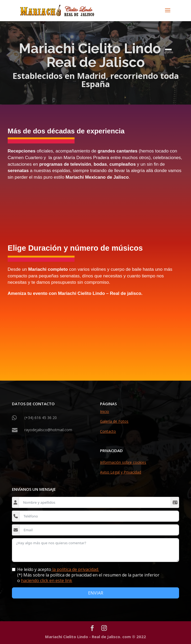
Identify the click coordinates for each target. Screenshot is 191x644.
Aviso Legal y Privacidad (121, 472)
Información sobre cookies (123, 462)
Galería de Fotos (114, 421)
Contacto (108, 431)
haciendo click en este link (47, 580)
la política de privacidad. (75, 569)
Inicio (105, 411)
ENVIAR (96, 593)
